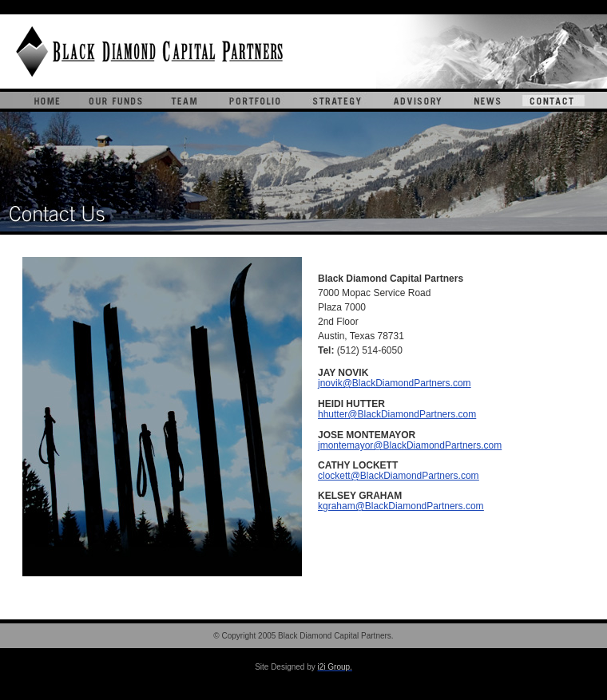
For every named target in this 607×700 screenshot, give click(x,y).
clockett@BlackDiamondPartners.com (399, 476)
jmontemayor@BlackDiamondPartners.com (410, 445)
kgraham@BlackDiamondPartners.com (401, 506)
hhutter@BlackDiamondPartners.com (397, 414)
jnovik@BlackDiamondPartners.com (395, 383)
